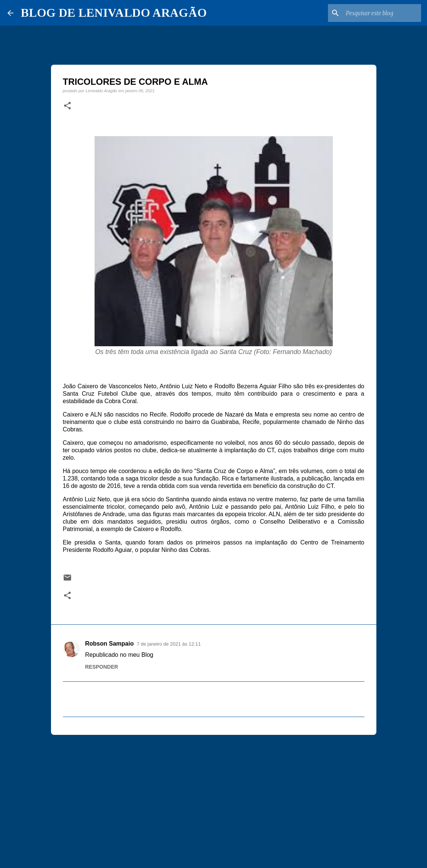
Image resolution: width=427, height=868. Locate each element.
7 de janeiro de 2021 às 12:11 (169, 644)
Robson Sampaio (110, 644)
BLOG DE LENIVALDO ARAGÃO (114, 13)
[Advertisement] (214, 798)
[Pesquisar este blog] (382, 13)
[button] (67, 106)
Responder (102, 667)
